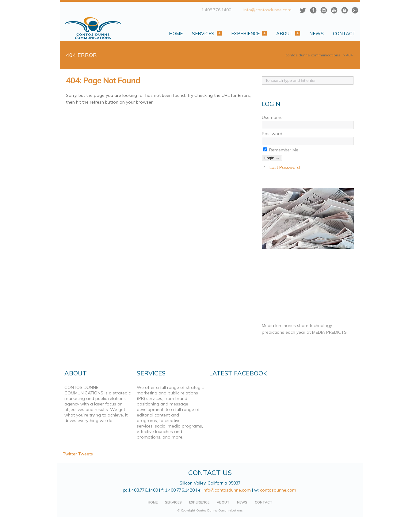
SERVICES (173, 502)
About (288, 34)
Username (272, 117)
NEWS (242, 502)
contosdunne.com (278, 490)
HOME (153, 502)
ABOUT (223, 502)
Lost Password (285, 167)
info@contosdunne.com (267, 10)
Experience (249, 34)
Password (272, 134)
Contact (344, 34)
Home (176, 34)
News (317, 34)
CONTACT (264, 502)
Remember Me (281, 150)
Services (207, 34)
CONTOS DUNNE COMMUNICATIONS (313, 55)
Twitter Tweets (78, 454)
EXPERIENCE (199, 502)
